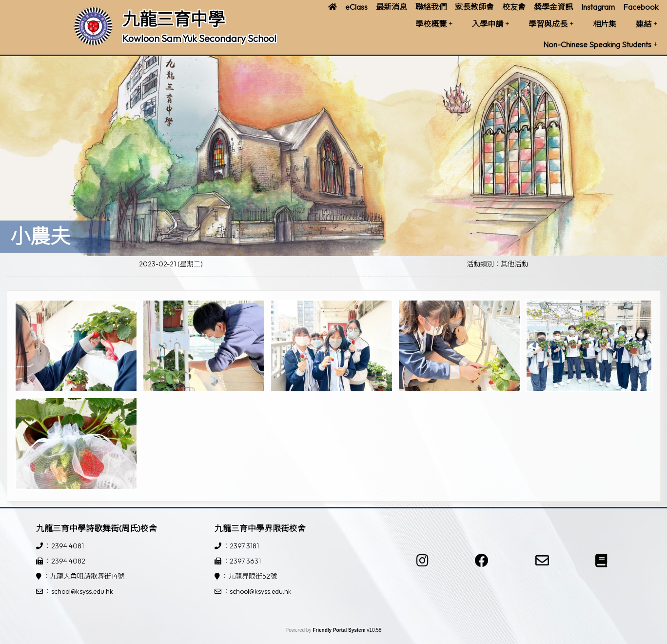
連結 (647, 24)
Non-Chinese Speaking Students (600, 44)
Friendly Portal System (340, 630)
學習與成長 (551, 24)
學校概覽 (434, 24)
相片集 (605, 24)
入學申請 (490, 24)
